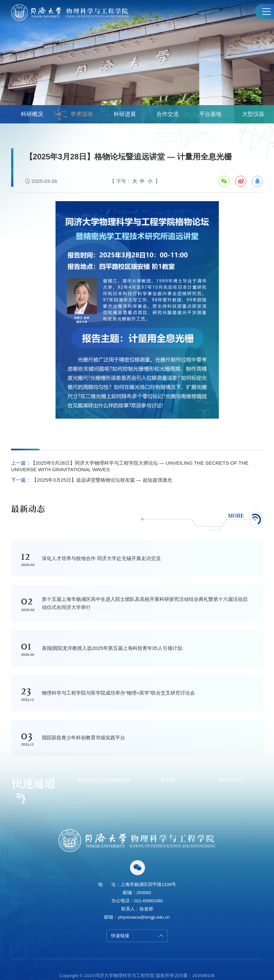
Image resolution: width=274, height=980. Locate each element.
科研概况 (32, 114)
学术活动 (73, 114)
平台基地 (210, 114)
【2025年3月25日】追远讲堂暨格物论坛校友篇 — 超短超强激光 (101, 480)
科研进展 (125, 114)
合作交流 (168, 114)
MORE (244, 515)
